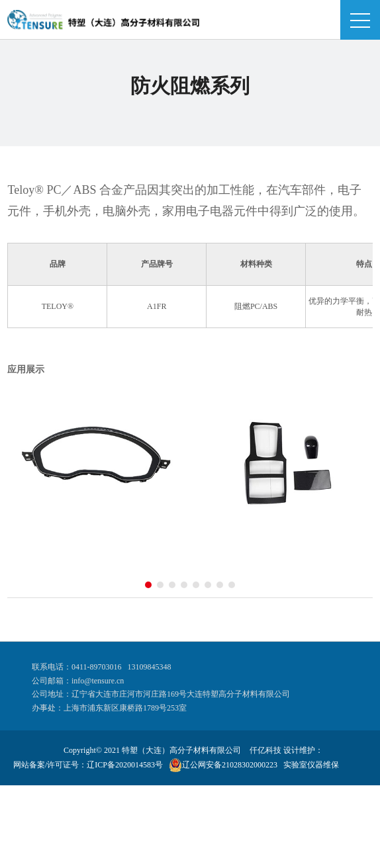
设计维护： (303, 750)
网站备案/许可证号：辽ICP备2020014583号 (88, 765)
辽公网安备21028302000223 (230, 765)
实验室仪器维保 (311, 765)
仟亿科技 (265, 750)
